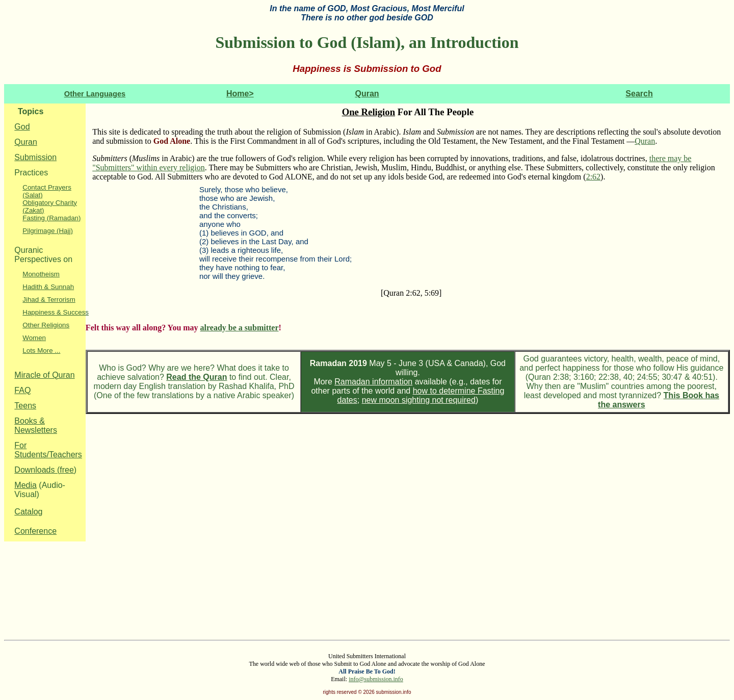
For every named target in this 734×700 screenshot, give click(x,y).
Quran (367, 94)
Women (34, 338)
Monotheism (41, 274)
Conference (35, 531)
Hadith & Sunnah (48, 287)
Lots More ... (41, 351)
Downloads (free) (45, 470)
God (22, 127)
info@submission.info (376, 679)
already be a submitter (240, 328)
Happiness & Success (56, 312)
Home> (240, 94)
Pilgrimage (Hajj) (48, 231)
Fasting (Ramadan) (51, 218)
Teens (25, 406)
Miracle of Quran (44, 375)
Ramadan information (373, 382)
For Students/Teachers (48, 450)
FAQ (22, 390)
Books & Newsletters (36, 425)
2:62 (593, 177)
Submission (35, 157)
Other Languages (95, 94)
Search (639, 94)
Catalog (28, 512)
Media (25, 485)
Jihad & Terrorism (49, 300)
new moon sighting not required (419, 400)
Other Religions (46, 325)
